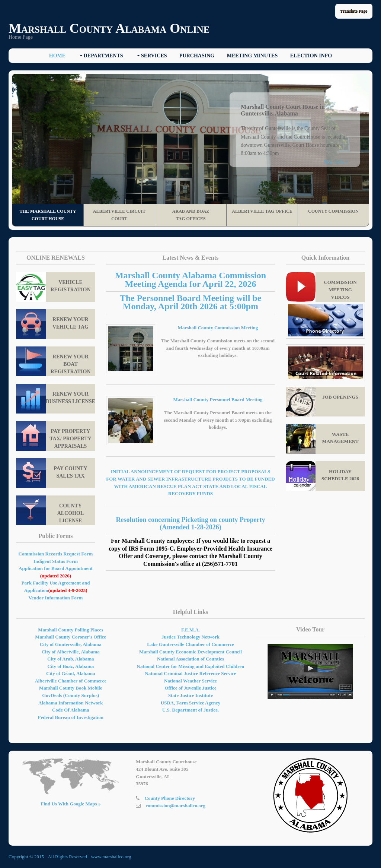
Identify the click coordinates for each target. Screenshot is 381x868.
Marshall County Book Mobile (71, 688)
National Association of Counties (190, 659)
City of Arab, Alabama (71, 659)
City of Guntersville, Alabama (71, 644)
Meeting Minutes (252, 56)
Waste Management (322, 439)
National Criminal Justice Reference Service (190, 673)
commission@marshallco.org (176, 806)
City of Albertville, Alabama (71, 652)
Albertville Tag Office (262, 211)
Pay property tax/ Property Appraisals (54, 436)
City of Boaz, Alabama (71, 666)
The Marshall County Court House (48, 215)
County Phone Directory (170, 798)
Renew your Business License (56, 399)
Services (154, 56)
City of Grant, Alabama (71, 673)
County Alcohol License (50, 510)
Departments (103, 56)
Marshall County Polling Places (71, 630)
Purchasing (197, 56)
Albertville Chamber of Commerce (71, 681)
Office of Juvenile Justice (190, 688)
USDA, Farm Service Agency (190, 703)
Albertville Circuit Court (119, 215)
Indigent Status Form (56, 561)
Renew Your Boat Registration (53, 361)
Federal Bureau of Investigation (71, 717)
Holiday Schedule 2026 (322, 476)
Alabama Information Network (71, 703)
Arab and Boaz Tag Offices (191, 215)
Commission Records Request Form (56, 554)
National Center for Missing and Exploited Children (191, 666)
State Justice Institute (190, 695)
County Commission (333, 211)
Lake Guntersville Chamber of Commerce (190, 644)
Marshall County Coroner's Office (71, 637)
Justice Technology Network (190, 637)
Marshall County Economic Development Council (190, 652)
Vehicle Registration (53, 287)
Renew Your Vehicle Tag (52, 324)
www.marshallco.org (111, 857)
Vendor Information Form (56, 598)
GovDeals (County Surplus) (71, 695)
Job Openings (322, 402)
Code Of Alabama (71, 710)
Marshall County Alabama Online (109, 28)
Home (57, 56)
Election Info (311, 56)
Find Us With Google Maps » (71, 804)
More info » (336, 162)
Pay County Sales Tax (52, 473)
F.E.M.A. (190, 630)
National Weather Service (190, 681)
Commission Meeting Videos (321, 287)
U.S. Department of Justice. (190, 710)
